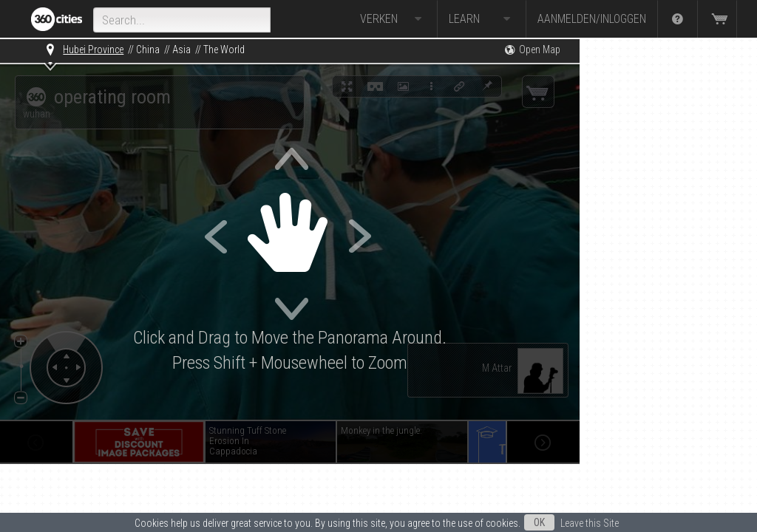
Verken (393, 19)
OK (539, 522)
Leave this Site (590, 523)
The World (224, 50)
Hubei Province (93, 50)
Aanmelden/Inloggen (592, 19)
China (148, 50)
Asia (181, 50)
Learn (482, 19)
